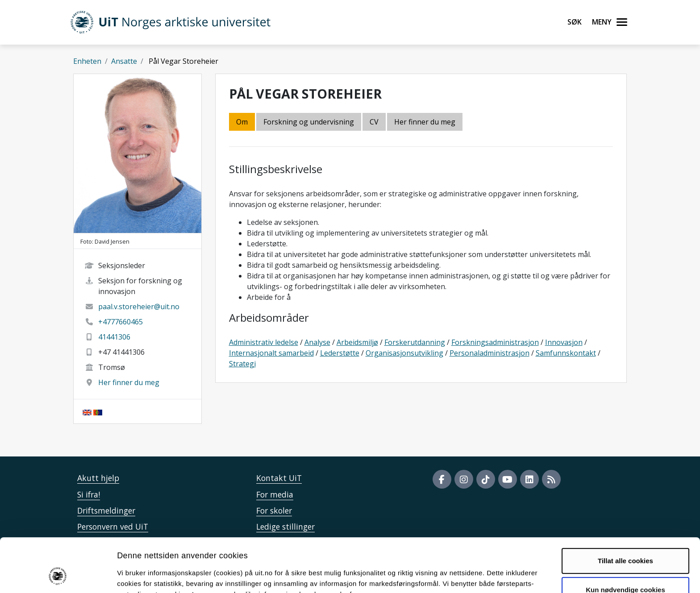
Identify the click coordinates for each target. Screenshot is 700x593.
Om (242, 122)
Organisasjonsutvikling (404, 353)
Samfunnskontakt (566, 353)
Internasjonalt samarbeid (271, 353)
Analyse (317, 342)
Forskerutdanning (415, 342)
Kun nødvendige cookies (625, 542)
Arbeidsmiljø (357, 342)
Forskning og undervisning (309, 122)
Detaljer (475, 575)
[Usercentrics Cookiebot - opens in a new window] (58, 576)
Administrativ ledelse (264, 342)
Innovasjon (564, 342)
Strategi (242, 364)
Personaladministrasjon (490, 353)
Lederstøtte (340, 353)
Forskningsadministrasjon (495, 342)
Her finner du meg (129, 382)
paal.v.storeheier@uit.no (139, 307)
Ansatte (124, 61)
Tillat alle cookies (625, 513)
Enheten (87, 61)
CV (374, 122)
